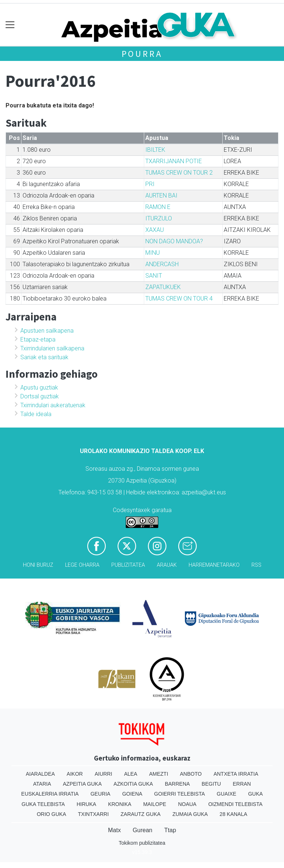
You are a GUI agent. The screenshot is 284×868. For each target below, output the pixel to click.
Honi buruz (38, 565)
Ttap (170, 830)
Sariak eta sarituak (44, 357)
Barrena (177, 784)
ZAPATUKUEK (163, 287)
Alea (131, 774)
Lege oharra (82, 565)
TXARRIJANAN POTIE (174, 161)
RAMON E (158, 207)
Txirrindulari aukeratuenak (53, 405)
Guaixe (226, 794)
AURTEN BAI (161, 195)
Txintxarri (93, 814)
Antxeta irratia (236, 774)
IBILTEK (155, 150)
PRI (150, 184)
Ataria (42, 784)
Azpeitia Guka (82, 784)
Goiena (132, 794)
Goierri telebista (180, 794)
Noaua (187, 804)
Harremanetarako (214, 565)
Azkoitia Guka (133, 784)
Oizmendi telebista (235, 804)
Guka (256, 794)
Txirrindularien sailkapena (52, 348)
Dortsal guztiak (40, 396)
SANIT (154, 276)
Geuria (101, 794)
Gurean (143, 830)
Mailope (155, 804)
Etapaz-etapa (38, 339)
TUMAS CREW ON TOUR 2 (179, 173)
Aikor (75, 774)
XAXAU (155, 230)
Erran (242, 784)
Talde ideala (36, 414)
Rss (256, 565)
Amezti (158, 774)
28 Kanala (234, 814)
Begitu (211, 784)
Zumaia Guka (190, 814)
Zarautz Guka (141, 814)
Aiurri (103, 774)
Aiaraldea (40, 774)
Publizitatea (128, 565)
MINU (153, 253)
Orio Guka (51, 814)
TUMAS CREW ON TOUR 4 (179, 299)
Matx (114, 830)
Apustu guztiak (39, 387)
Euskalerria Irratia (50, 794)
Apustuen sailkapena (47, 331)
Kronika (120, 804)
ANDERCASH (162, 264)
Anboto (191, 774)
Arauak (167, 565)
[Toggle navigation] (10, 25)
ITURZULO (159, 218)
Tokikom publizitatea (142, 843)
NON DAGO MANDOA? (174, 241)
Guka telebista (43, 804)
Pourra (142, 54)
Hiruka (86, 804)
